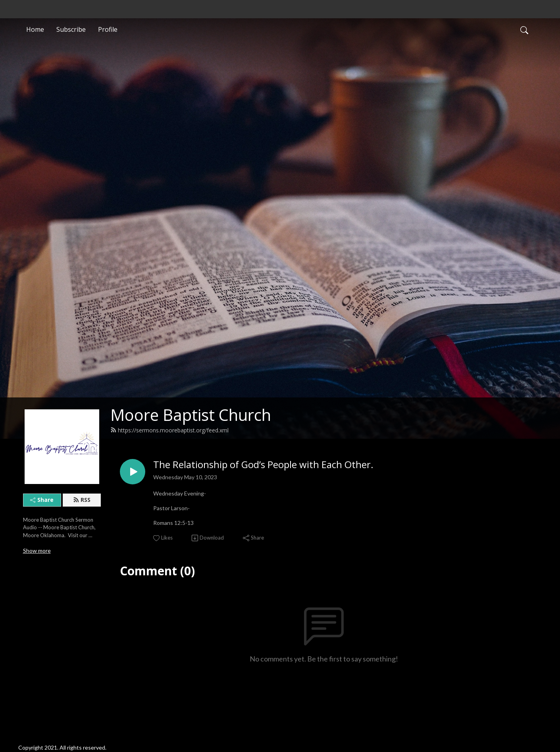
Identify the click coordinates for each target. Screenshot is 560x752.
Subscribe (71, 29)
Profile (108, 29)
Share (42, 500)
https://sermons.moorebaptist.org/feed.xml (169, 430)
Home (35, 29)
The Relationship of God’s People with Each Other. (263, 465)
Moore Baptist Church (191, 415)
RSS (82, 500)
